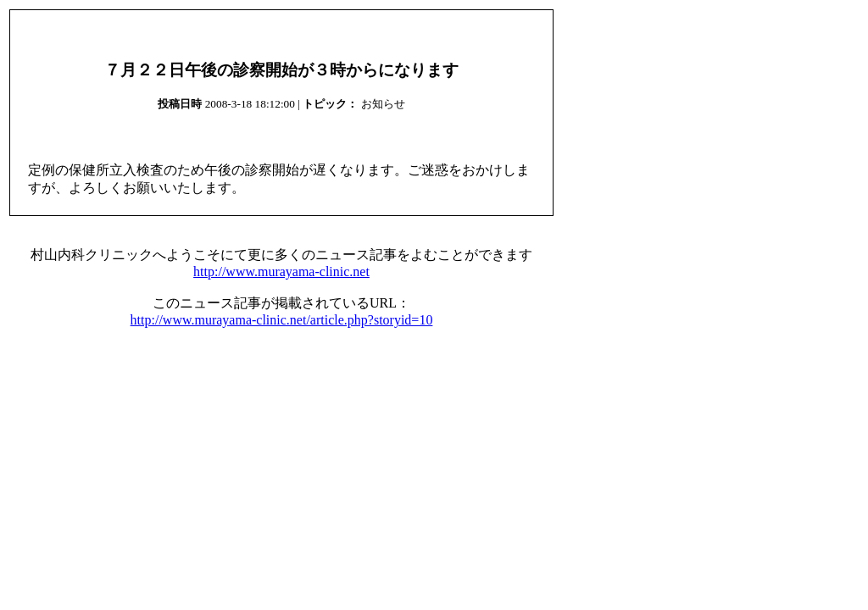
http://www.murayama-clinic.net (281, 272)
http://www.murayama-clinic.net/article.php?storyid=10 (282, 320)
